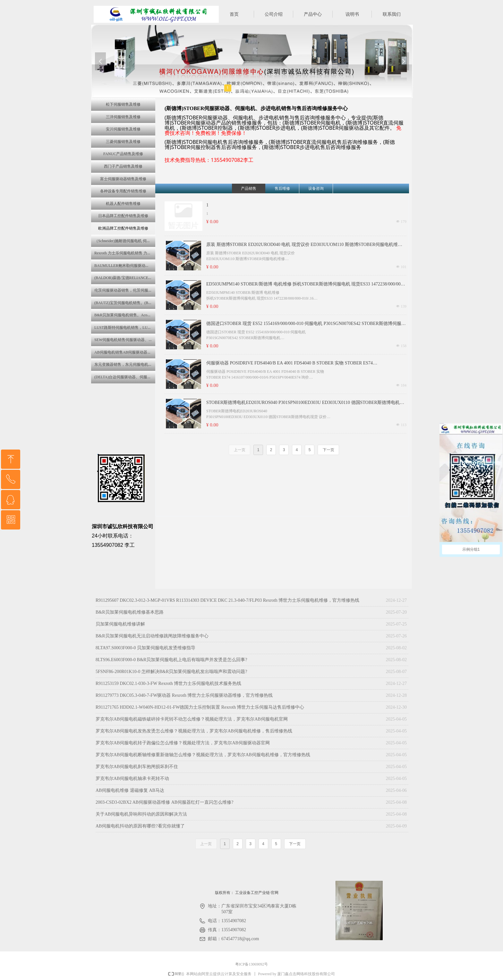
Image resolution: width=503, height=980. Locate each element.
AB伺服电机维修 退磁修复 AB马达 (130, 790)
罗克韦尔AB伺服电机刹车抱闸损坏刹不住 (137, 767)
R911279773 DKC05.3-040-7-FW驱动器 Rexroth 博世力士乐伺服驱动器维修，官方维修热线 (184, 695)
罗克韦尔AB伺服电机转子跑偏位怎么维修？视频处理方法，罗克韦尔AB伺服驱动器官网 (183, 743)
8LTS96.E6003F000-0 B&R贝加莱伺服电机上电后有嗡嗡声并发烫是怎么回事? (171, 660)
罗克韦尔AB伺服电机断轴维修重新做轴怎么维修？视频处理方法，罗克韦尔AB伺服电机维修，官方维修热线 (203, 755)
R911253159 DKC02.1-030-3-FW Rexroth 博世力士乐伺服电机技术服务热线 (168, 683)
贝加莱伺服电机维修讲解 (120, 624)
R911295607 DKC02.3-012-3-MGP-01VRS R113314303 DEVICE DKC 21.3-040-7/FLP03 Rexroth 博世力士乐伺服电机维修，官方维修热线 (227, 600)
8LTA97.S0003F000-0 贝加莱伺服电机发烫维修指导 (145, 648)
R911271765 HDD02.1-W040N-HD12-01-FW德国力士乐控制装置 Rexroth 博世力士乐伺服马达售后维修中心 (200, 707)
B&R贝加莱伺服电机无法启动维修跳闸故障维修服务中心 (152, 636)
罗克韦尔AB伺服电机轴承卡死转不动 (132, 779)
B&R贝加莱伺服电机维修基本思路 (130, 612)
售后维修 (282, 188)
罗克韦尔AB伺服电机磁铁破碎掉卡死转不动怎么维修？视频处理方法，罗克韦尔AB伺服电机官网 (192, 719)
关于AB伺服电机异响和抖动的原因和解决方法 (141, 814)
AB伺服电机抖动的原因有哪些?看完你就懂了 (140, 826)
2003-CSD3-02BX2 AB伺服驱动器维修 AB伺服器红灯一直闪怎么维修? (164, 802)
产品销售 (249, 188)
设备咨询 (316, 188)
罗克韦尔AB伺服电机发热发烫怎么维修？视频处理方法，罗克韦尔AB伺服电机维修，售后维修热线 (194, 731)
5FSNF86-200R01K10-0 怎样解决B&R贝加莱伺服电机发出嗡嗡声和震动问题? (171, 672)
